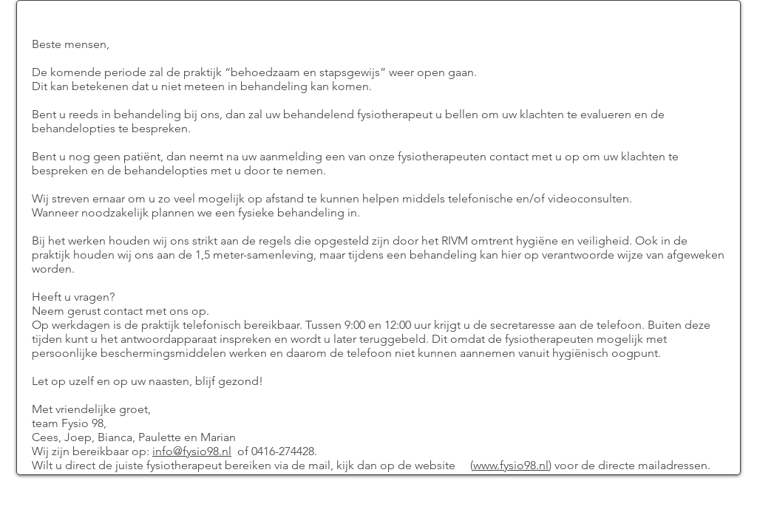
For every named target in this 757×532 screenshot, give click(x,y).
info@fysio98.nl (192, 451)
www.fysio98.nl (511, 465)
